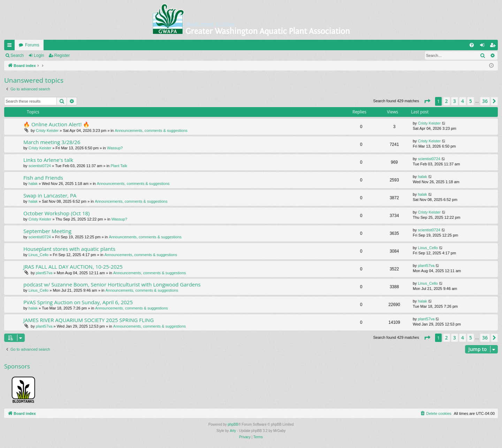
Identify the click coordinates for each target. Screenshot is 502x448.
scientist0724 (40, 166)
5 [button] (471, 101)
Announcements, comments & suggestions (151, 130)
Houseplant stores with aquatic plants (69, 249)
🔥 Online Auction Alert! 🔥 (56, 124)
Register (62, 55)
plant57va (44, 273)
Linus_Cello (39, 255)
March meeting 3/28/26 (52, 142)
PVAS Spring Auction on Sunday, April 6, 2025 (78, 302)
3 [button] (455, 101)
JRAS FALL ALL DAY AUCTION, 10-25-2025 (73, 267)
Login (39, 55)
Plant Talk (119, 166)
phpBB (233, 424)
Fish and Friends (43, 178)
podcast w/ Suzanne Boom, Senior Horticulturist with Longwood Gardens (112, 284)
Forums (32, 45)
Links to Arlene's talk (48, 160)
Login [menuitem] (484, 46)
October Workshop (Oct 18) (56, 213)
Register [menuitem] (494, 46)
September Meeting (47, 231)
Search (17, 55)
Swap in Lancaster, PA (50, 195)
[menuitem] (472, 45)
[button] (427, 101)
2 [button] (447, 101)
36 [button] (485, 101)
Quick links (11, 46)
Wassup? (115, 148)
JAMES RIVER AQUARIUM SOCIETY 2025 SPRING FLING (89, 320)
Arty (233, 431)
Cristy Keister (47, 130)
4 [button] (463, 101)
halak (33, 184)
